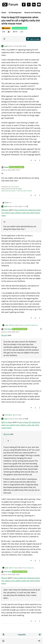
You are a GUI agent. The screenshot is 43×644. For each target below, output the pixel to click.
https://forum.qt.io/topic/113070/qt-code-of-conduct (17, 191)
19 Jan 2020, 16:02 (20, 46)
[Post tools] (40, 160)
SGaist (6, 167)
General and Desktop (19, 28)
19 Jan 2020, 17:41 (20, 206)
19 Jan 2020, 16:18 (13, 170)
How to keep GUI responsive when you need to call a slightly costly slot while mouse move (21, 213)
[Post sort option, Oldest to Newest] (4, 39)
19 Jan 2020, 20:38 (20, 419)
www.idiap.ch (15, 187)
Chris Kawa (8, 329)
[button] (3, 641)
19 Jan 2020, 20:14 (13, 332)
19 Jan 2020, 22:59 (13, 574)
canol (6, 46)
